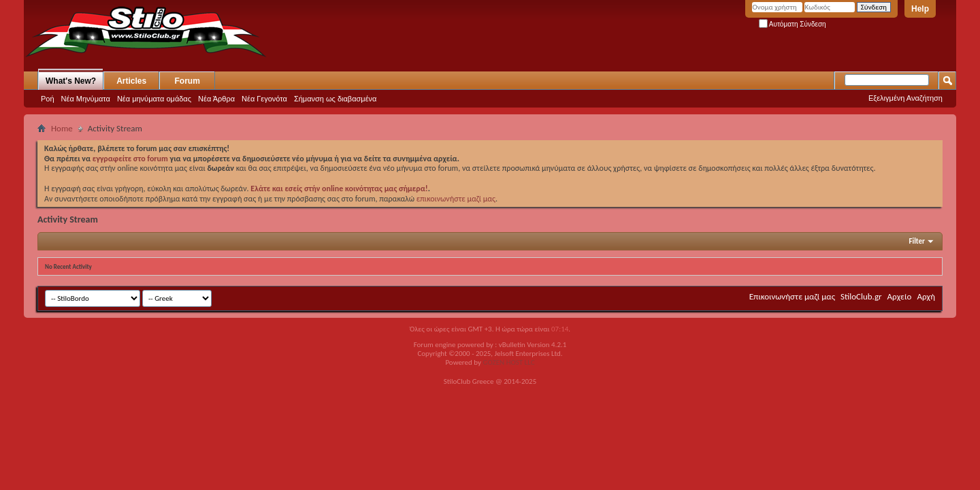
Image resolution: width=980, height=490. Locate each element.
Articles (131, 81)
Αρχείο (900, 296)
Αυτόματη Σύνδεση (793, 24)
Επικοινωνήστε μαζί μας (792, 296)
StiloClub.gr (861, 296)
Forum (187, 81)
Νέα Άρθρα (216, 99)
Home (62, 128)
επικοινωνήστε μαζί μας (456, 199)
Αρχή (926, 296)
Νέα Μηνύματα (86, 99)
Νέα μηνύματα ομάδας (154, 99)
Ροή (48, 99)
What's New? (71, 81)
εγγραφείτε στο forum (131, 159)
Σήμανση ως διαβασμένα (336, 99)
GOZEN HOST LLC (509, 362)
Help (920, 9)
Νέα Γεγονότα (264, 99)
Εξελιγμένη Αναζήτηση (905, 98)
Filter (917, 241)
